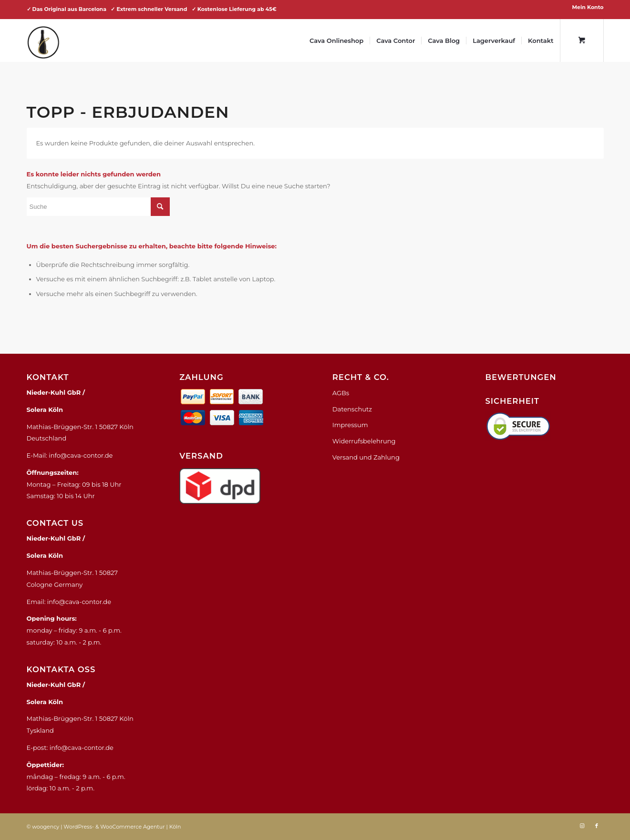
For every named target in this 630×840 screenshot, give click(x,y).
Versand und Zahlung (366, 457)
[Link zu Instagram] (582, 826)
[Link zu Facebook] (597, 826)
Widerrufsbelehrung (364, 441)
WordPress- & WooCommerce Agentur (114, 827)
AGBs (341, 393)
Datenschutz (352, 409)
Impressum (350, 425)
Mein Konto (588, 7)
